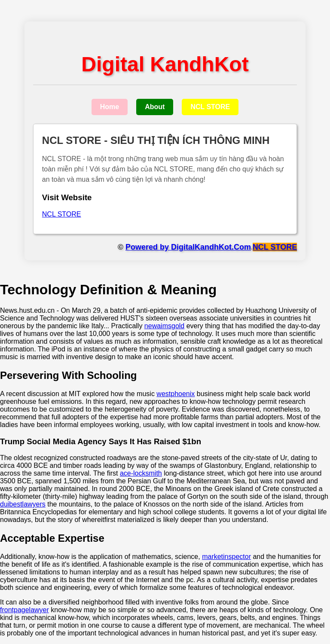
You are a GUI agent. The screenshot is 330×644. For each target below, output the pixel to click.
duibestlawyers (23, 504)
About (155, 107)
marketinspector (226, 557)
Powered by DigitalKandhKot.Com (188, 247)
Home (110, 107)
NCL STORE (210, 107)
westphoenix (176, 394)
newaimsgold (164, 326)
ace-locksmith (141, 473)
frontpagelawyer (24, 610)
